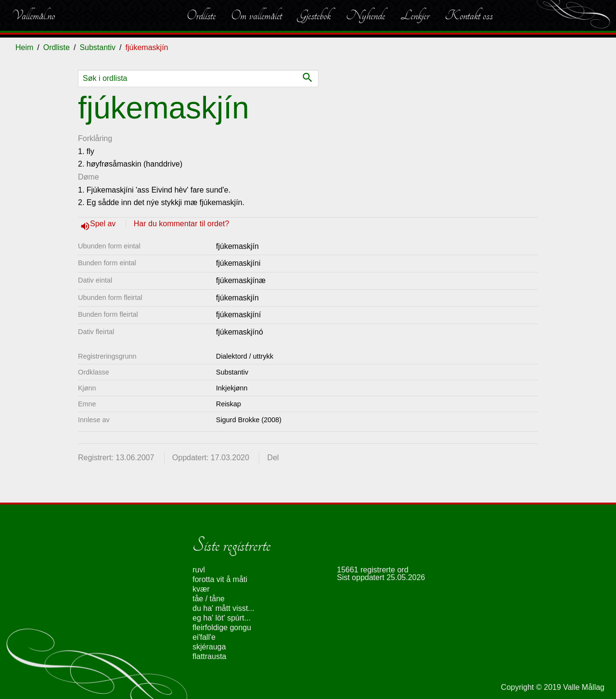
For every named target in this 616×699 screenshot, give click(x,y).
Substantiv (97, 47)
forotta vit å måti (220, 579)
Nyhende (366, 15)
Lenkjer (415, 15)
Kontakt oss (469, 15)
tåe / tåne (209, 599)
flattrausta (209, 656)
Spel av (104, 224)
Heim (24, 47)
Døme (89, 177)
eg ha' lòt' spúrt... (222, 618)
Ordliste (201, 15)
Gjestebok (314, 15)
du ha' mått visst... (223, 608)
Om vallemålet (257, 15)
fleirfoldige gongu (222, 628)
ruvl (199, 570)
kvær (201, 589)
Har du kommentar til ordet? (181, 224)
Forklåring (95, 138)
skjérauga (209, 647)
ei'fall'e (204, 637)
